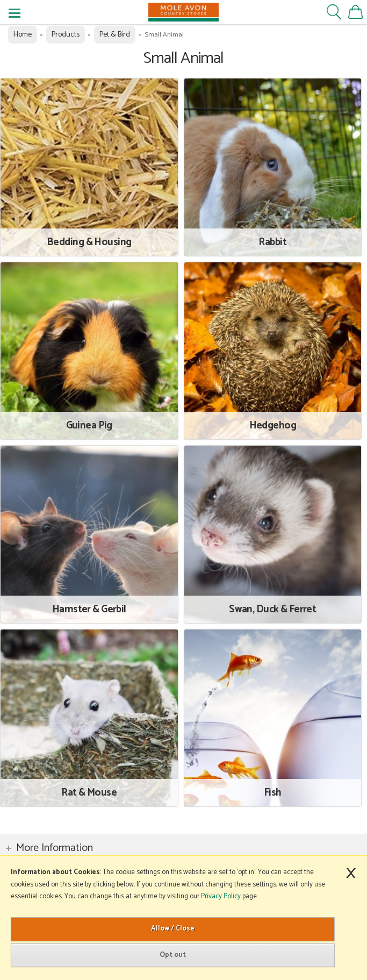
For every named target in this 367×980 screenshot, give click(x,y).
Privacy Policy (221, 896)
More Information (55, 848)
